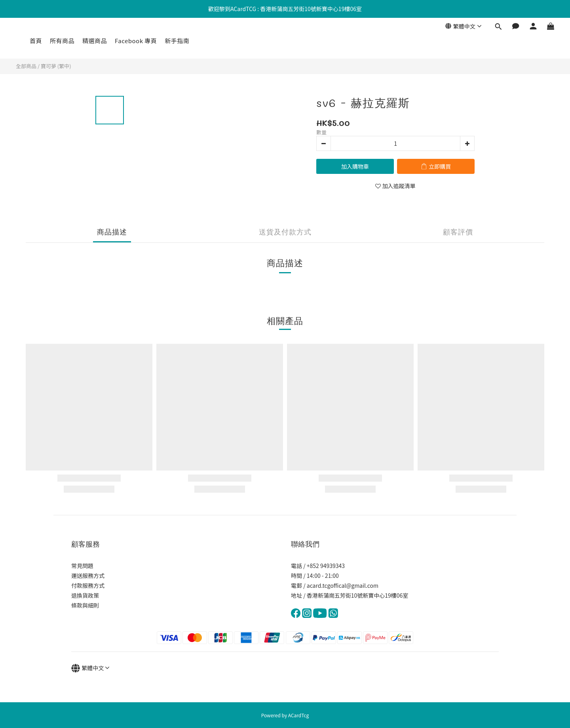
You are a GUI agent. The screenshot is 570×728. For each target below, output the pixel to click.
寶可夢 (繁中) (56, 66)
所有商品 (62, 41)
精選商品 (95, 41)
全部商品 (26, 66)
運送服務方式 (88, 576)
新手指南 (177, 41)
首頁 (36, 41)
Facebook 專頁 (136, 41)
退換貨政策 (85, 595)
